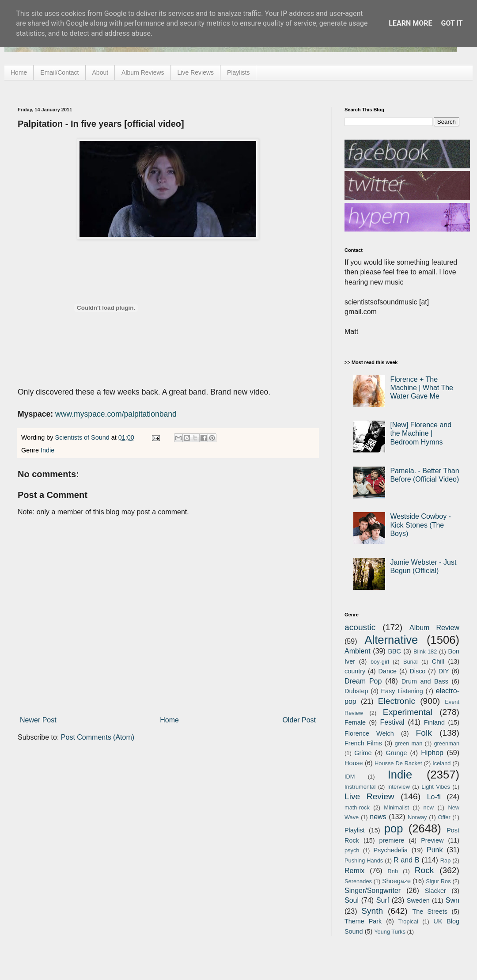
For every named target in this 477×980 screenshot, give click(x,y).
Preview (432, 840)
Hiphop (432, 753)
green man (409, 743)
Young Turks (390, 932)
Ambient (358, 651)
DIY (444, 671)
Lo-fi (434, 797)
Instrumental (360, 787)
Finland (434, 722)
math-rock (357, 807)
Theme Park (363, 921)
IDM (350, 777)
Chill (438, 661)
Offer (444, 817)
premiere (392, 840)
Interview (399, 787)
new (429, 807)
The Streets (430, 912)
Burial (411, 662)
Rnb (393, 871)
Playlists (238, 72)
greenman (447, 743)
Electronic (397, 701)
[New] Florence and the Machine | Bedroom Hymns (421, 433)
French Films (363, 743)
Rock (424, 870)
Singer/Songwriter (373, 891)
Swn (452, 900)
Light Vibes (436, 787)
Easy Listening (402, 691)
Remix (354, 871)
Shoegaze (396, 881)
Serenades (358, 881)
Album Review (434, 628)
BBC (394, 651)
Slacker (435, 891)
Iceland (441, 763)
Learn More (410, 23)
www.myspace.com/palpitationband (116, 414)
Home (19, 72)
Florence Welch (369, 733)
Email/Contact (59, 72)
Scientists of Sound (83, 437)
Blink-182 (425, 651)
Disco (417, 671)
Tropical (408, 921)
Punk (435, 850)
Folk (424, 733)
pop (394, 828)
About (100, 72)
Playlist (355, 830)
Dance (387, 671)
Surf (383, 900)
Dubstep (356, 691)
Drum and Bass (425, 681)
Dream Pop (363, 681)
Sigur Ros (438, 881)
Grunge (396, 753)
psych (352, 850)
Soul (352, 900)
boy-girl (380, 662)
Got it (452, 23)
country (355, 671)
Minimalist (396, 807)
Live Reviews (196, 72)
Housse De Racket (398, 763)
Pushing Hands (364, 860)
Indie (47, 450)
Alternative (391, 640)
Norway (417, 817)
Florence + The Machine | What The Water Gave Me (422, 388)
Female (355, 722)
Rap (445, 860)
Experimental (408, 712)
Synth (372, 911)
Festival (392, 722)
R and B (407, 860)
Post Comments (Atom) (98, 737)
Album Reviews (143, 72)
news (378, 817)
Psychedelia (390, 850)
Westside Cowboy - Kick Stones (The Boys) (420, 525)
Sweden (418, 900)
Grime (363, 753)
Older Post (299, 720)
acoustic (360, 627)
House (354, 763)
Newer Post (38, 720)
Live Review (369, 796)
